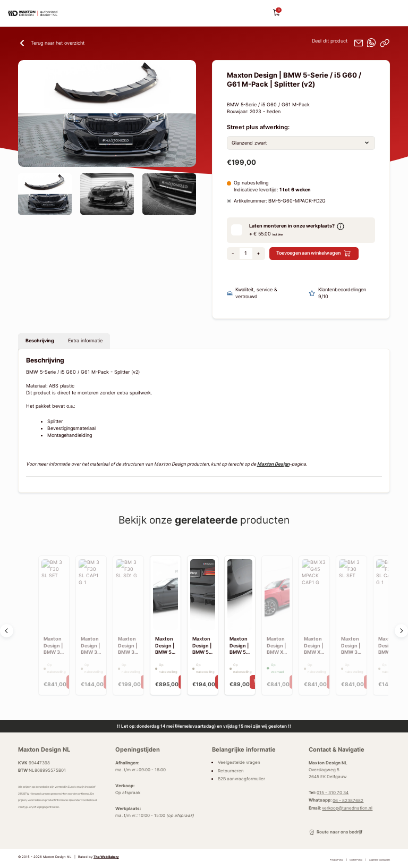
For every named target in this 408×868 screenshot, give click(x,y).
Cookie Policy (356, 860)
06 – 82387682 (348, 800)
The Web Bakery (106, 857)
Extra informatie (85, 341)
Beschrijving (40, 341)
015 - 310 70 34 (333, 793)
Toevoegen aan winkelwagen (314, 253)
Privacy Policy (337, 860)
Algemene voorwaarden (380, 860)
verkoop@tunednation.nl (347, 808)
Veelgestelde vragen (239, 762)
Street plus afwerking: (258, 127)
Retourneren (231, 771)
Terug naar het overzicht (51, 43)
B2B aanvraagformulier (241, 779)
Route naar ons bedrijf (335, 832)
